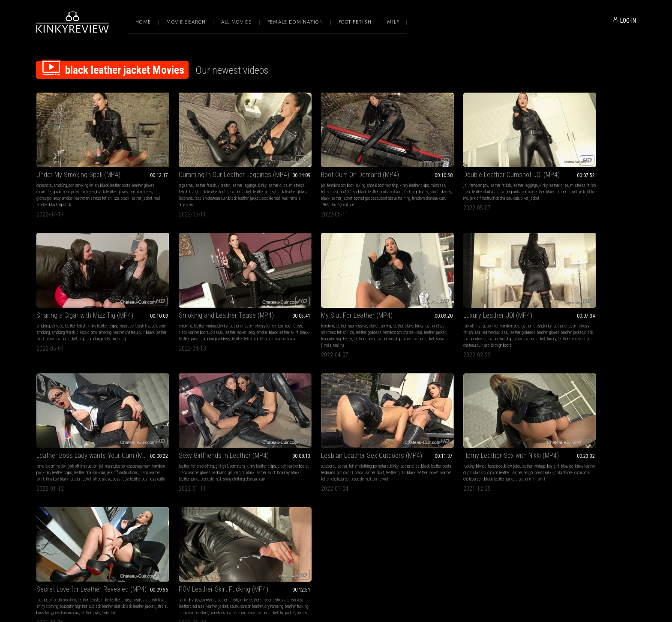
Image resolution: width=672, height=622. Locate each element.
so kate (211, 322)
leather (57, 303)
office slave (411, 322)
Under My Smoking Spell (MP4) (78, 163)
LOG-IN (628, 21)
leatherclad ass (449, 180)
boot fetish (323, 180)
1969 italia (348, 193)
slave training (217, 303)
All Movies (237, 22)
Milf (393, 22)
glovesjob (60, 187)
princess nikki (258, 444)
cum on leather (498, 180)
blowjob (262, 438)
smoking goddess (114, 316)
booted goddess (366, 187)
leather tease (78, 322)
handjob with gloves (91, 180)
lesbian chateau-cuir (223, 187)
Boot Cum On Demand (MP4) (319, 163)
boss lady (429, 322)
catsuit (370, 180)
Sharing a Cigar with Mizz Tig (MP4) (572, 163)
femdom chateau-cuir (320, 193)
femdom (165, 303)
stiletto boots (308, 187)
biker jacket (411, 193)
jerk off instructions (417, 316)
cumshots (44, 174)
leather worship (361, 316)
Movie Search (186, 22)
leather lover (379, 451)
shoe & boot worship (341, 174)
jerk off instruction (294, 303)
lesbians (199, 187)
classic (592, 180)
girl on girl (603, 309)
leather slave (240, 303)
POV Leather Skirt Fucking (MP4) (446, 427)
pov (71, 174)
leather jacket (235, 180)
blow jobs (207, 438)
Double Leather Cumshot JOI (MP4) (450, 163)
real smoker (69, 193)
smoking (60, 174)
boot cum (366, 193)
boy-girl (248, 438)
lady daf (287, 457)
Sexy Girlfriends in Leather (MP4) (568, 292)
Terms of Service (309, 532)
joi (282, 174)
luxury (308, 322)
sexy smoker (79, 187)
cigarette (55, 180)
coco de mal (179, 193)
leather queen (246, 316)
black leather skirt (559, 187)
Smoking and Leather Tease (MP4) (84, 292)
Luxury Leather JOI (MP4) (314, 292)
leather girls (133, 444)
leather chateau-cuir (493, 309)
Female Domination (295, 22)
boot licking (315, 174)
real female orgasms (207, 193)
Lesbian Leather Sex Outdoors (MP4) (87, 427)
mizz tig (540, 193)
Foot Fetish (355, 22)
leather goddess (228, 309)
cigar (612, 187)
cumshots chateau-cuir (196, 451)
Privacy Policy (367, 532)
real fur (237, 322)
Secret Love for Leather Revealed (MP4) (335, 427)
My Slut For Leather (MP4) (194, 292)
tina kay (472, 316)
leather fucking (428, 451)
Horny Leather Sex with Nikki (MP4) (206, 427)
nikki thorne (167, 451)
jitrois (224, 322)
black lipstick (91, 193)
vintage (544, 174)
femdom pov (295, 174)
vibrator (203, 174)
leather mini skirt (328, 322)
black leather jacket (336, 187)
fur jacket (442, 457)
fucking (164, 438)
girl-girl (566, 303)
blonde (176, 438)
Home (143, 22)
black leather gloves (124, 180)
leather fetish (185, 174)
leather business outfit (456, 322)
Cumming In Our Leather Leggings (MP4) (213, 163)
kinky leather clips (252, 174)
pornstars (582, 303)
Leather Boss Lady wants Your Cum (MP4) (458, 292)
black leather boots (115, 174)
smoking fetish (87, 174)
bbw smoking (610, 180)
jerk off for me (445, 187)
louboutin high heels (218, 316)
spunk (69, 180)
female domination (417, 303)
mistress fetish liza (175, 180)
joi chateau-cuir (356, 322)
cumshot (431, 438)
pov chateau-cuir (355, 451)
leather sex (236, 444)
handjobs (190, 438)
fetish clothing (547, 303)
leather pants (259, 180)
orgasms (165, 174)
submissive (195, 303)
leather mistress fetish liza (113, 187)
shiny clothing (310, 444)
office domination (306, 438)
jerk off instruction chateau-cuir (483, 187)
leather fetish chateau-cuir (90, 451)
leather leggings (223, 174)
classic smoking (545, 180)
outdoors (43, 438)
